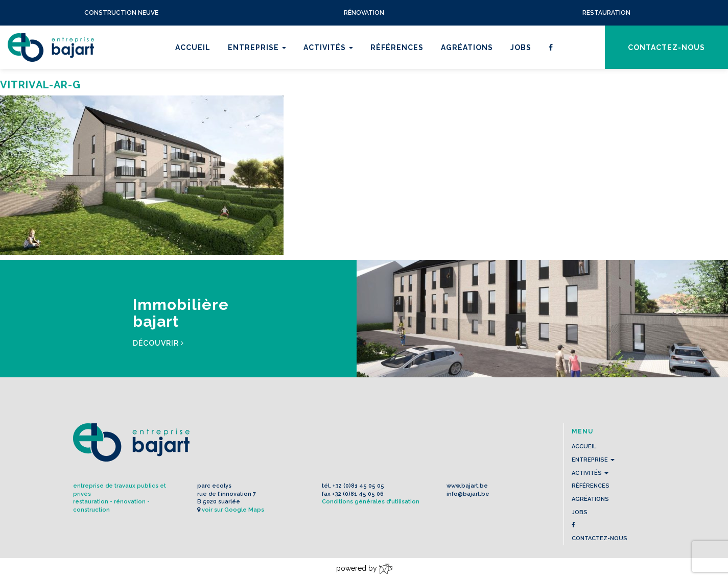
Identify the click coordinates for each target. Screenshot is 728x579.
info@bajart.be (468, 494)
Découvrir (158, 343)
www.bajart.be (467, 486)
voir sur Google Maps (233, 510)
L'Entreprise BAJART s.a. (51, 47)
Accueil (193, 47)
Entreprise (257, 47)
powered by (364, 569)
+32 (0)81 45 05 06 (358, 494)
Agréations (467, 47)
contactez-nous (666, 47)
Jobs (521, 47)
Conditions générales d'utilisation (371, 502)
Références (397, 47)
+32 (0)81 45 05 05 (358, 486)
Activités (328, 47)
